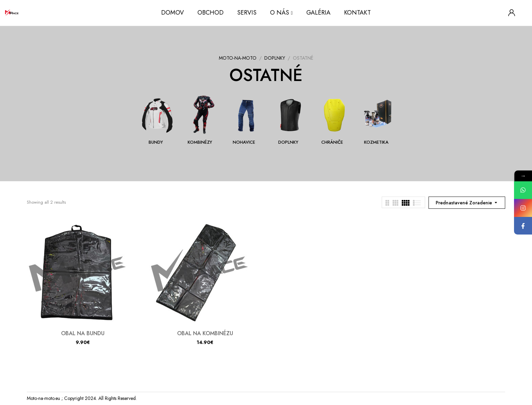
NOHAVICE (244, 143)
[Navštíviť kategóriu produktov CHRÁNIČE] (335, 115)
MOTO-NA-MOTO (238, 58)
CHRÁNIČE (332, 143)
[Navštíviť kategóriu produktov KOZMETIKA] (379, 115)
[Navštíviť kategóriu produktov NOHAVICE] (246, 115)
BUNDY (156, 143)
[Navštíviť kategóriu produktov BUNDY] (158, 115)
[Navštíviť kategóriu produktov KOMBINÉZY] (202, 115)
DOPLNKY (275, 58)
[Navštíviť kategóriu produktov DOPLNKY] (291, 115)
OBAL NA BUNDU (83, 333)
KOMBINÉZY (200, 143)
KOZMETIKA (376, 143)
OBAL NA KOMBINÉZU (205, 333)
